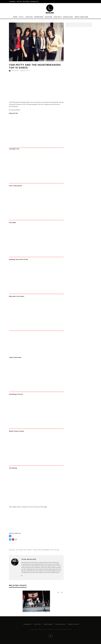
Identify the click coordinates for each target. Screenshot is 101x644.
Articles (29, 17)
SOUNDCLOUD (34, 1)
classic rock (12, 550)
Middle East (68, 17)
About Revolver (81, 17)
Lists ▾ (21, 17)
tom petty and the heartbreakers (41, 550)
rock (25, 550)
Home (15, 17)
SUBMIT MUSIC (74, 624)
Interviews (39, 17)
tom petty (30, 550)
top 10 (52, 550)
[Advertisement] (36, 89)
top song (57, 550)
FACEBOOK (13, 1)
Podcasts (58, 17)
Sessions (49, 17)
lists (18, 550)
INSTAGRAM (26, 1)
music (21, 550)
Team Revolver (15, 71)
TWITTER (19, 1)
